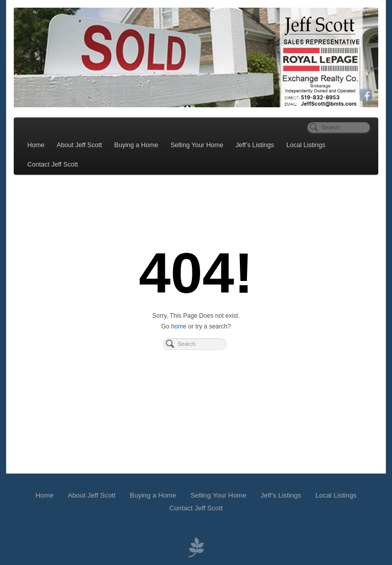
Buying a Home (136, 145)
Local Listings (306, 145)
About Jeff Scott (79, 145)
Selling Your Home (197, 145)
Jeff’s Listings (255, 145)
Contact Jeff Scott (53, 164)
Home (36, 145)
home (179, 326)
